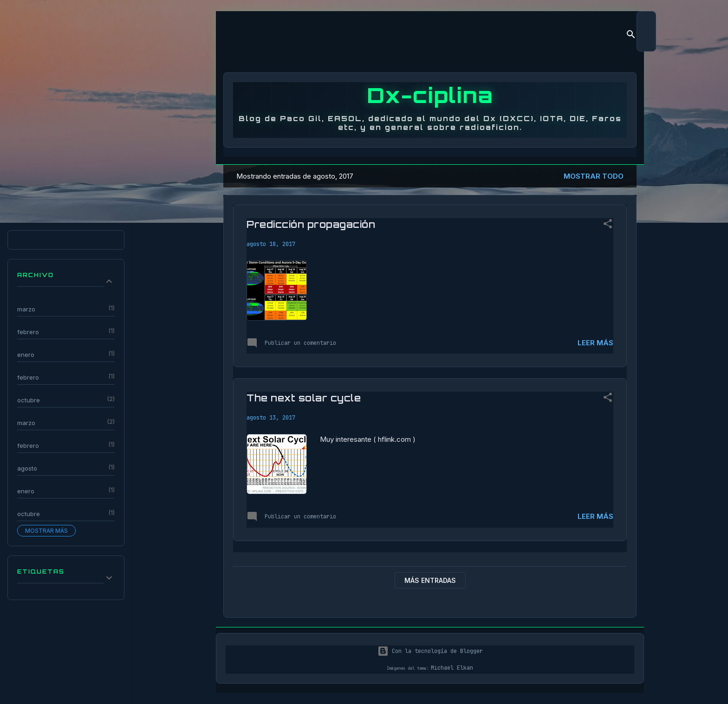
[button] (608, 226)
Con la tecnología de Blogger (430, 651)
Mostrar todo (594, 176)
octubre (29, 400)
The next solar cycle (304, 398)
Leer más (595, 343)
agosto (27, 468)
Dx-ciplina (430, 95)
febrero (28, 332)
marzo (26, 309)
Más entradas (430, 580)
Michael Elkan (452, 668)
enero (26, 355)
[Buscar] (631, 36)
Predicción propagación (311, 224)
